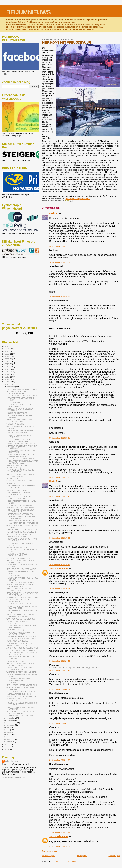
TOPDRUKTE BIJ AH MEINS (17, 490)
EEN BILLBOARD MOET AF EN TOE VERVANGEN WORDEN (20, 455)
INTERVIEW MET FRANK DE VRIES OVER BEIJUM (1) (20, 669)
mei (9, 732)
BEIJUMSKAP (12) (13, 576)
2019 (7, 361)
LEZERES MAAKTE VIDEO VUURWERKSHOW (17, 392)
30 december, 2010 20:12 (60, 588)
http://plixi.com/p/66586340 (78, 198)
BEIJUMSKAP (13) (13, 488)
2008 (7, 747)
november (11, 718)
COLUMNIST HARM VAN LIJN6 (18, 558)
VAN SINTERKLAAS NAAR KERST (20, 716)
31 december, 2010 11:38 (60, 760)
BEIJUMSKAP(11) (13, 683)
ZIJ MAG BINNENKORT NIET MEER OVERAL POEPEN (20, 590)
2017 (7, 367)
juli (8, 727)
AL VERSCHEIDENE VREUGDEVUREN (22, 396)
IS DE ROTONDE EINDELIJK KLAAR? (21, 508)
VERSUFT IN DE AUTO (15, 424)
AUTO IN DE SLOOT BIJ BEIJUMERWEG (22, 648)
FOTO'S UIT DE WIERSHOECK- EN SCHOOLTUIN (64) (20, 562)
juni (9, 730)
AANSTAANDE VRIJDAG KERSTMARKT (22, 636)
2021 (7, 356)
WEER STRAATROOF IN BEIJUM (19, 481)
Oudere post (114, 855)
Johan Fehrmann (58, 569)
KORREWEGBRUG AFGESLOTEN (20, 514)
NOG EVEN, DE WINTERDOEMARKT (21, 650)
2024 (7, 349)
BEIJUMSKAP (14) (13, 402)
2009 (7, 744)
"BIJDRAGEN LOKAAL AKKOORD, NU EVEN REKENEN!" (21, 626)
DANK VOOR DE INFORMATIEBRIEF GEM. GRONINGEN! (21, 471)
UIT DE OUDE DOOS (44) (16, 630)
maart (10, 737)
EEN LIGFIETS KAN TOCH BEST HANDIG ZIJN (19, 436)
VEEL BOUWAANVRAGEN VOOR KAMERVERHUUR (19, 679)
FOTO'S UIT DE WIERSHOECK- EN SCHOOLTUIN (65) (20, 475)
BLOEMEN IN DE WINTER (17, 433)
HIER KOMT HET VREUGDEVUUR (66, 42)
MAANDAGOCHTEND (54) (17, 465)
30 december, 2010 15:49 (60, 438)
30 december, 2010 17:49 (60, 496)
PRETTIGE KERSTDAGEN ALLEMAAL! (21, 485)
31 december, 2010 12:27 (60, 832)
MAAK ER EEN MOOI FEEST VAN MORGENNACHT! (19, 421)
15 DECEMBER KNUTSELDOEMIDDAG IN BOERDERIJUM (22, 712)
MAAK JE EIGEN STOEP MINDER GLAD (22, 685)
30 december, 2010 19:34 (60, 565)
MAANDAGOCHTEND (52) (17, 646)
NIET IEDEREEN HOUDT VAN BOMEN (21, 639)
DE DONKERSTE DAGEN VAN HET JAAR (22, 597)
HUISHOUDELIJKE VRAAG (17, 413)
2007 (7, 749)
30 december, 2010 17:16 (60, 477)
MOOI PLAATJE (12, 478)
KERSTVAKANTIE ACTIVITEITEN (19, 643)
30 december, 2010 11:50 (60, 246)
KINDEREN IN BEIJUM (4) (16, 537)
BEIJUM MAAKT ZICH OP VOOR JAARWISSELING (19, 406)
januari (10, 742)
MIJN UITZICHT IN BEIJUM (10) (19, 534)
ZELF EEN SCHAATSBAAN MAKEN (20, 459)
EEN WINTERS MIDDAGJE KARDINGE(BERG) (17, 555)
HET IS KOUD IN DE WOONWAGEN (20, 505)
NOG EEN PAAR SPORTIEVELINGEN (21, 692)
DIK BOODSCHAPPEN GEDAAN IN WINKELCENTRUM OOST (20, 616)
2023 (7, 351)
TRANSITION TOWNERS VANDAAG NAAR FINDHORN (20, 585)
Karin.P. (53, 213)
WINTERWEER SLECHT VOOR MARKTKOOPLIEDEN (18, 498)
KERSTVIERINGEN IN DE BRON (19, 604)
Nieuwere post (49, 855)
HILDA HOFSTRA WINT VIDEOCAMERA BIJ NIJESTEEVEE (22, 654)
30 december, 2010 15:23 (60, 297)
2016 (7, 369)
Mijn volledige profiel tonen (14, 777)
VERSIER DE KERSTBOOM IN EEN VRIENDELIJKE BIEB (20, 633)
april (9, 734)
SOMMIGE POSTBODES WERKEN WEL (22, 696)
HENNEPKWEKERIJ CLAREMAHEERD (21, 532)
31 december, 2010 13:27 (60, 846)
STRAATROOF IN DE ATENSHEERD (20, 521)
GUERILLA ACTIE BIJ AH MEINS (19, 694)
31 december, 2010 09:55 (60, 723)
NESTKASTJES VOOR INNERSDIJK (20, 582)
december (11, 387)
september (11, 723)
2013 (7, 377)
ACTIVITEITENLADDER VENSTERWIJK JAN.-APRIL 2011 (22, 607)
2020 (7, 359)
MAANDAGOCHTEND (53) (17, 547)
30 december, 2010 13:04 (60, 262)
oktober (10, 720)
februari (10, 739)
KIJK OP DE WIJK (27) (15, 661)
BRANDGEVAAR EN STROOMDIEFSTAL (22, 530)
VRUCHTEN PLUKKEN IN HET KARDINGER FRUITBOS (18, 440)
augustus (11, 725)
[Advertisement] (16, 275)
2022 (7, 354)
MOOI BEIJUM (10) (14, 468)
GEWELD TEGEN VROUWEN (18, 641)
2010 (7, 384)
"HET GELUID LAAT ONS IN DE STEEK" (22, 389)
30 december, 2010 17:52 (60, 538)
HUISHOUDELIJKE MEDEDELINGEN (21, 444)
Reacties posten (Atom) (67, 861)
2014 (7, 374)
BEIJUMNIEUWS (28, 12)
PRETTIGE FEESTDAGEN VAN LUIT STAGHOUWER (20, 493)
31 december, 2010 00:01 (60, 689)
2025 (7, 346)
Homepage (82, 855)
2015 (7, 372)
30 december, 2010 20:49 (60, 661)
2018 (7, 364)
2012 (7, 379)
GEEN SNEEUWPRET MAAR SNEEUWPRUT (18, 601)
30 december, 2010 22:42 (60, 670)
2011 (7, 382)
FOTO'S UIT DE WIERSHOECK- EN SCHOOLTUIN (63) (20, 665)
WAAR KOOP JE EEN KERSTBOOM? (21, 619)
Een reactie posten (50, 851)
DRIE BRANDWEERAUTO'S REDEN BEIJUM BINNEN (20, 511)
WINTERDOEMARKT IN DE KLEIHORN (21, 672)
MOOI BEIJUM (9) (13, 483)
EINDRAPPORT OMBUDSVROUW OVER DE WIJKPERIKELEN (22, 462)
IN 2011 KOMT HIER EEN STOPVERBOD (22, 523)
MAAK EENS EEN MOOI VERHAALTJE (21, 569)
